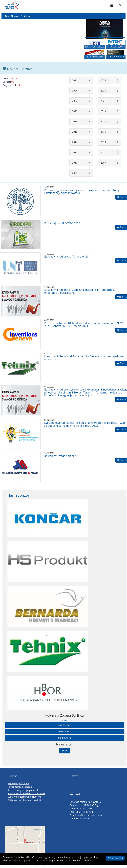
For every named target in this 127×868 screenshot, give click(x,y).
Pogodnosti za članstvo (20, 787)
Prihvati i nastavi (115, 858)
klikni (64, 720)
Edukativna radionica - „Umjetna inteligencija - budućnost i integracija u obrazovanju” (80, 291)
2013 (103, 142)
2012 (75, 152)
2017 (103, 121)
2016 (75, 132)
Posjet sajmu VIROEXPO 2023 (62, 223)
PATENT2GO (116, 47)
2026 (75, 80)
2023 (103, 91)
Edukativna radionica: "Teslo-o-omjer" (67, 257)
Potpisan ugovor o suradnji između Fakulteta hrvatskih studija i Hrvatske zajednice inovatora (83, 192)
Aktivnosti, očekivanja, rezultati (24, 800)
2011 (103, 152)
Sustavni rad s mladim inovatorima (26, 793)
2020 (75, 111)
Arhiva (27, 16)
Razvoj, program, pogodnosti (23, 790)
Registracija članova (18, 783)
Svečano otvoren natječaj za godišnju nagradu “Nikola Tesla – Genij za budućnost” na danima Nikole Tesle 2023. (85, 424)
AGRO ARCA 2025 (116, 57)
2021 (103, 101)
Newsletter (65, 731)
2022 (75, 101)
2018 (75, 121)
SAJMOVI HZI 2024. (95, 57)
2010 (75, 163)
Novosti (15, 16)
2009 (103, 163)
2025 (103, 80)
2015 (103, 132)
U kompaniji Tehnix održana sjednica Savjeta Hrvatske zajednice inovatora (84, 358)
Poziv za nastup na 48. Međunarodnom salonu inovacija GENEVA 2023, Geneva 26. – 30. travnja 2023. (84, 325)
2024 (75, 91)
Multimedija (64, 738)
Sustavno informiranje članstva (24, 797)
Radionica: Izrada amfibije (60, 456)
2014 (75, 142)
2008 (75, 173)
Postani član (65, 725)
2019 (103, 111)
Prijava (64, 751)
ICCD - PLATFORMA (95, 47)
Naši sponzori (19, 495)
